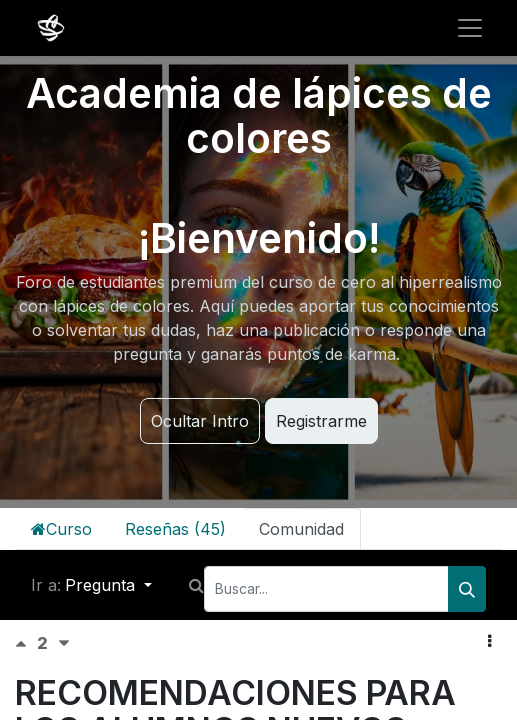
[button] (489, 641)
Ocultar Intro (200, 421)
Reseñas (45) (175, 529)
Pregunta (102, 585)
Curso (61, 529)
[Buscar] (467, 589)
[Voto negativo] (64, 643)
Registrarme (321, 421)
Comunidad (301, 529)
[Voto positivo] (26, 643)
